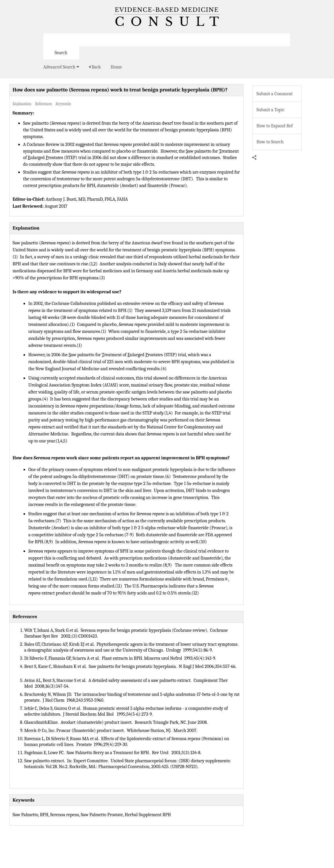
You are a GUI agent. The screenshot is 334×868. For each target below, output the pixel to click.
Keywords (63, 103)
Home (116, 67)
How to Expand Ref (275, 126)
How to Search (270, 142)
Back (95, 67)
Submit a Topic (270, 110)
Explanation (22, 103)
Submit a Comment (275, 94)
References (43, 103)
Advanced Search (61, 67)
